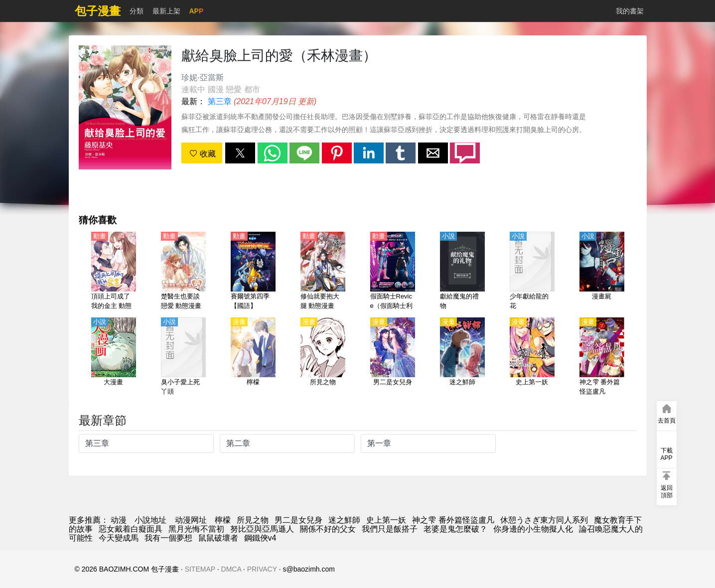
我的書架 (630, 11)
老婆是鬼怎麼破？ (455, 529)
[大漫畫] (114, 357)
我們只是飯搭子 (390, 529)
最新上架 (166, 11)
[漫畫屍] (602, 272)
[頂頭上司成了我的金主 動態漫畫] (114, 272)
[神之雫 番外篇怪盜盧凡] (602, 357)
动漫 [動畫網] (119, 520)
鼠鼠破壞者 (218, 538)
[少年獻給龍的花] (532, 272)
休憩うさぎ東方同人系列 (544, 520)
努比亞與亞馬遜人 (262, 529)
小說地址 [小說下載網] (150, 520)
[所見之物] (323, 357)
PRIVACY (262, 569)
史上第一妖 (386, 520)
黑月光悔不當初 (196, 529)
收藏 (202, 154)
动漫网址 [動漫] (191, 520)
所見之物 (253, 520)
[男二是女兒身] (393, 357)
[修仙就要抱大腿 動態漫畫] (323, 272)
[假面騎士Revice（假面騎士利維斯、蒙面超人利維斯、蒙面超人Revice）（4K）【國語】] (393, 272)
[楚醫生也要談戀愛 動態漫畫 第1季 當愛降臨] (183, 272)
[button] (240, 153)
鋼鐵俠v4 (260, 538)
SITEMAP (200, 569)
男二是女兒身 (298, 520)
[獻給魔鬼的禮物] (462, 272)
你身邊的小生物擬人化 (533, 529)
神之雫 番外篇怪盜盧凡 (453, 520)
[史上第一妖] (532, 357)
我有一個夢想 (168, 538)
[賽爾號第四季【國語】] (253, 272)
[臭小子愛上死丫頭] (183, 357)
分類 (137, 11)
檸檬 (223, 520)
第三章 (220, 101)
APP (197, 11)
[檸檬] (253, 357)
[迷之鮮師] (462, 357)
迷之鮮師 (344, 520)
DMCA (231, 569)
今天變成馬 (119, 538)
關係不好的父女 (328, 529)
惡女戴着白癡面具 (131, 529)
